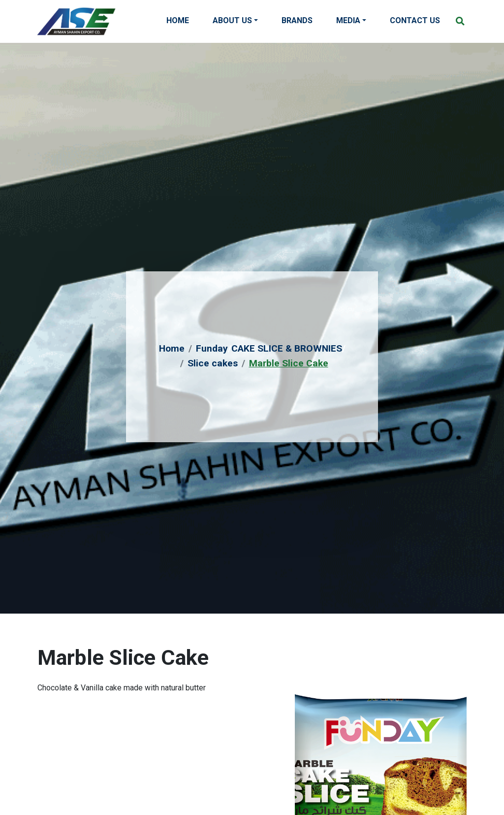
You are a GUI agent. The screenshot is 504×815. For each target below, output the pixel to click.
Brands (297, 20)
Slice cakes (213, 363)
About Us (232, 20)
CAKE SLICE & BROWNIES (287, 348)
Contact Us (415, 20)
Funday (212, 348)
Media (348, 20)
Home (178, 20)
